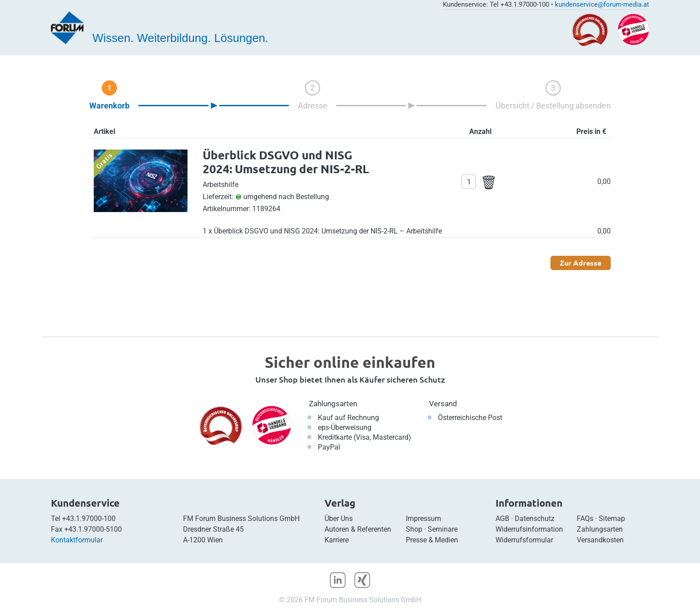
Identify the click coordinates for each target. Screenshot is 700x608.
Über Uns (339, 518)
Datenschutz (535, 518)
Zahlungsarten (333, 404)
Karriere (337, 540)
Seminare (443, 529)
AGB (502, 518)
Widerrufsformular (524, 540)
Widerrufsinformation (529, 529)
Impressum (423, 518)
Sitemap (612, 518)
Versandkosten (600, 540)
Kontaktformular (77, 540)
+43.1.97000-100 (89, 518)
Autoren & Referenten (358, 529)
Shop (414, 529)
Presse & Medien (432, 540)
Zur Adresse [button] (581, 263)
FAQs (585, 518)
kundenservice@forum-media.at (602, 4)
